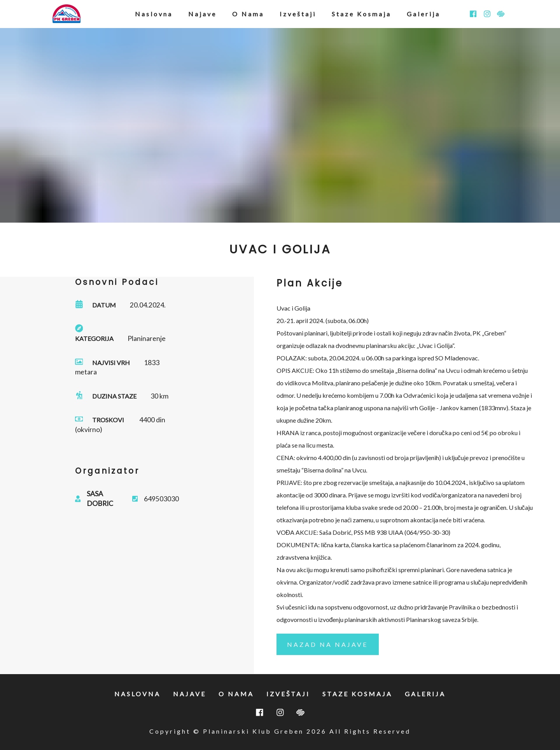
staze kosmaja (361, 14)
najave (202, 14)
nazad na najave (327, 644)
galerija (423, 14)
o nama (248, 14)
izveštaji (298, 14)
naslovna (154, 14)
